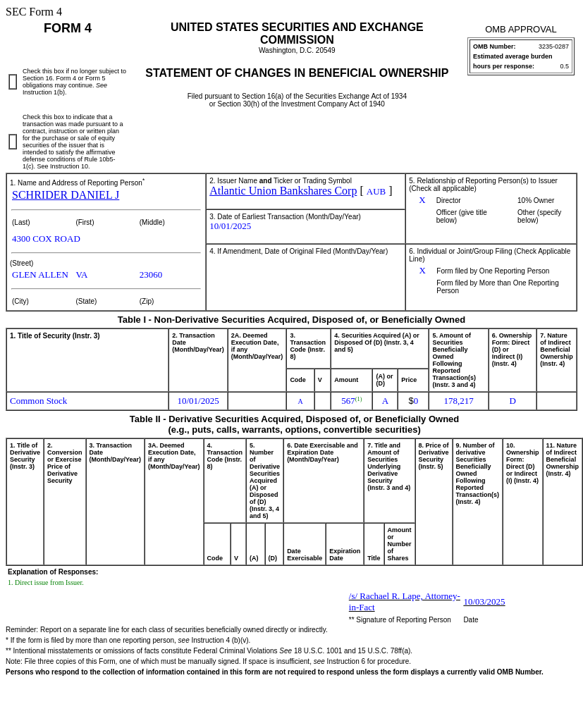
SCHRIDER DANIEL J (66, 195)
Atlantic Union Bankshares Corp (283, 191)
